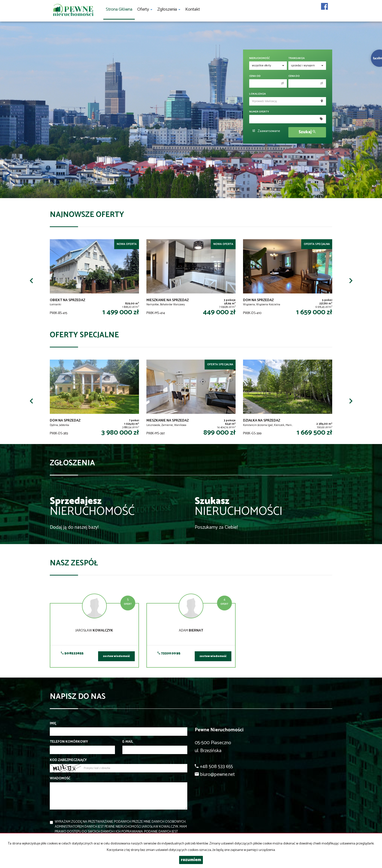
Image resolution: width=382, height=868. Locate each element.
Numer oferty (259, 112)
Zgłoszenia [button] (169, 9)
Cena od (255, 76)
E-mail (128, 742)
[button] (31, 281)
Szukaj (307, 132)
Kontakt (193, 9)
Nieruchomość (259, 58)
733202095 (169, 653)
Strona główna (119, 9)
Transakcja (297, 58)
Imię (53, 724)
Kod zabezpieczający (68, 760)
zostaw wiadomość (116, 656)
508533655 (72, 653)
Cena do (294, 76)
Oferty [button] (145, 9)
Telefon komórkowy (69, 742)
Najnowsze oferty (87, 215)
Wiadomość (60, 779)
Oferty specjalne (84, 335)
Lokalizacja (258, 94)
